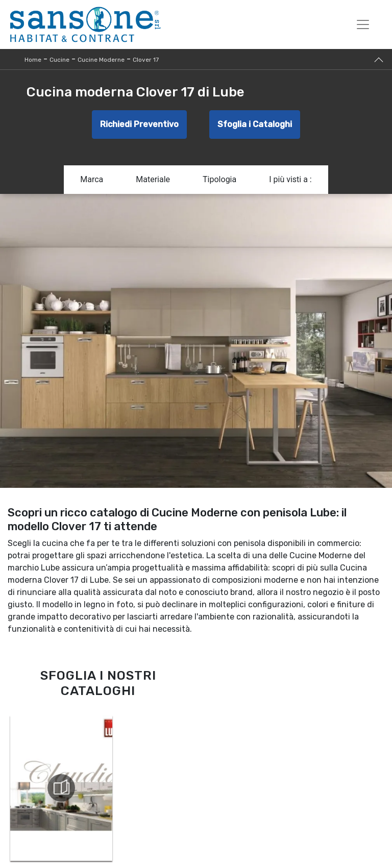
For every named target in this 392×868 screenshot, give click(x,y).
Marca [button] (92, 179)
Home (33, 60)
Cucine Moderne (101, 60)
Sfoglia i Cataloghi (255, 124)
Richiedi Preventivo (139, 124)
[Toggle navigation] (363, 24)
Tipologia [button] (219, 179)
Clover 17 (146, 60)
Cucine (59, 60)
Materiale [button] (153, 179)
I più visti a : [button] (290, 179)
